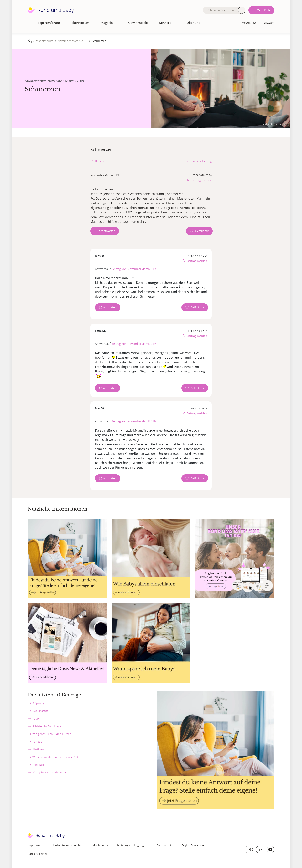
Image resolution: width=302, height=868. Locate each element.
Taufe (36, 719)
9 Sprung (38, 703)
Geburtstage (40, 711)
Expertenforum (49, 23)
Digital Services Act (194, 845)
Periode (37, 742)
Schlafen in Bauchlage (47, 726)
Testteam (268, 23)
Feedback (38, 765)
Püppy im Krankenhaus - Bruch (52, 772)
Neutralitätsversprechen (67, 845)
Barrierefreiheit (38, 854)
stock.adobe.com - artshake (275, 124)
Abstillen (38, 749)
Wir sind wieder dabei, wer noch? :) (55, 757)
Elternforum (80, 23)
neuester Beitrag (201, 161)
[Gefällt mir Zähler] (199, 231)
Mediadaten (100, 845)
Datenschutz (164, 845)
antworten (110, 307)
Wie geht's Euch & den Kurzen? (52, 734)
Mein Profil (264, 10)
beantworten (107, 231)
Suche (242, 10)
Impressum (35, 845)
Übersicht (101, 161)
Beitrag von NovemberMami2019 (134, 269)
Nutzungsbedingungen (132, 845)
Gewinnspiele (138, 23)
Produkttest (249, 23)
